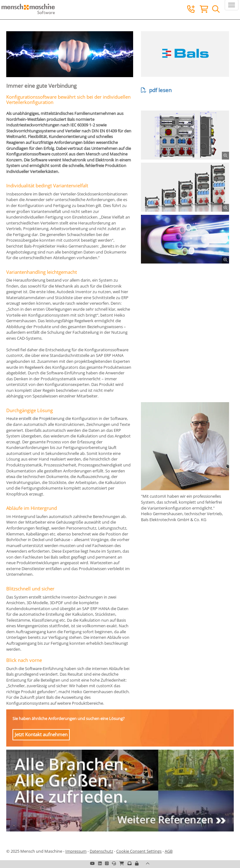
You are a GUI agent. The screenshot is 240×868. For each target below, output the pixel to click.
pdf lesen (156, 90)
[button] (137, 863)
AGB (169, 851)
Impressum (76, 851)
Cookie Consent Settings (139, 851)
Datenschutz (101, 851)
